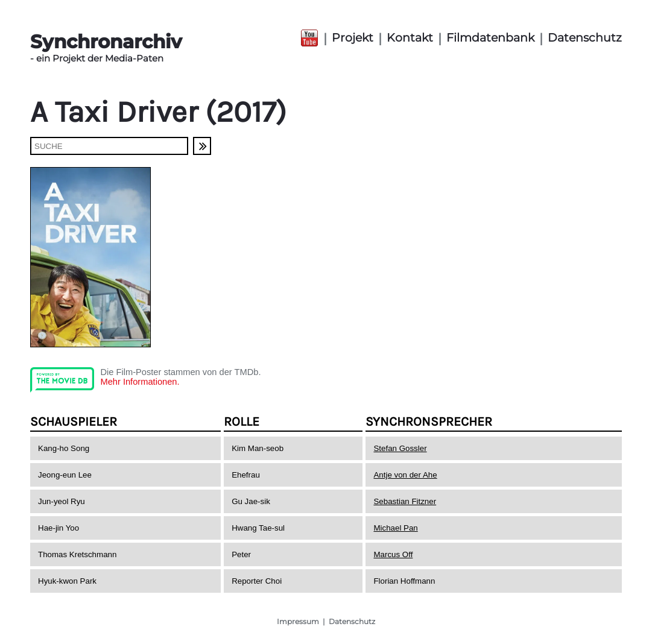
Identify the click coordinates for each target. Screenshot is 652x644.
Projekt (353, 38)
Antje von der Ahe (405, 475)
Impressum (298, 621)
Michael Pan (395, 528)
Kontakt (410, 38)
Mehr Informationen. (140, 382)
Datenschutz (585, 38)
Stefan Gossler (400, 448)
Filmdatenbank (490, 38)
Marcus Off (393, 554)
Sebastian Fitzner (405, 501)
